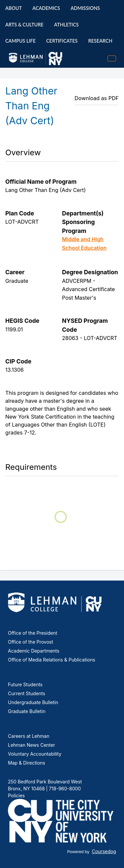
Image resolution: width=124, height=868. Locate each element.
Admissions (85, 8)
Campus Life (21, 41)
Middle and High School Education (84, 244)
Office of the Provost (31, 642)
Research (100, 41)
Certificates (62, 41)
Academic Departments (34, 651)
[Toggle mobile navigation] (112, 58)
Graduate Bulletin (27, 711)
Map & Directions (27, 763)
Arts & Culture (24, 25)
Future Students (25, 684)
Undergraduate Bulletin (33, 702)
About (14, 8)
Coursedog (104, 851)
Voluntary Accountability (35, 754)
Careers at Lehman (29, 736)
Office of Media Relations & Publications (52, 660)
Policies (16, 795)
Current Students (27, 693)
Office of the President (33, 633)
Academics (46, 8)
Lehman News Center (31, 745)
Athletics (66, 25)
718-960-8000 (64, 789)
